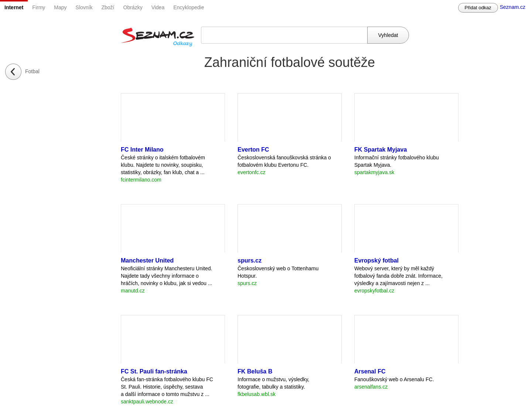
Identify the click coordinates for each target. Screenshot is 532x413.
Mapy (60, 7)
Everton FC (253, 150)
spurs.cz (250, 260)
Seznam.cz (513, 7)
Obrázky (133, 7)
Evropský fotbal (376, 260)
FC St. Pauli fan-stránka (154, 371)
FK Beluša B (255, 371)
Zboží (108, 7)
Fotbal (32, 71)
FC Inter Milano (142, 150)
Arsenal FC (370, 371)
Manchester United (147, 260)
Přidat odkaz (478, 8)
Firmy (39, 7)
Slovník (84, 7)
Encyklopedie (189, 7)
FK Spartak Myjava (381, 150)
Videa (158, 7)
